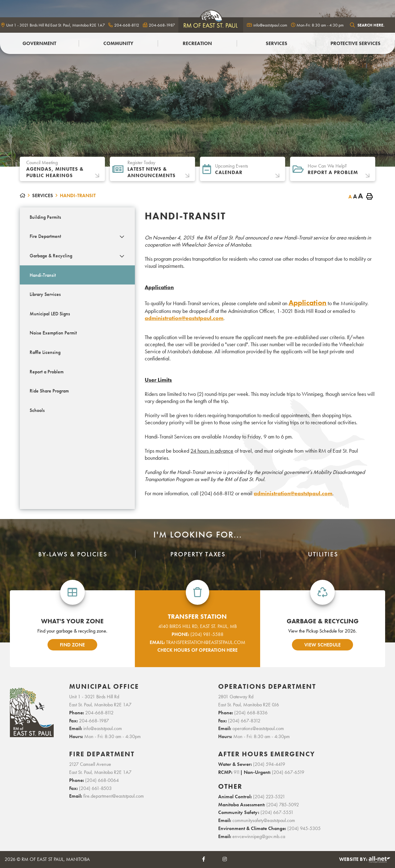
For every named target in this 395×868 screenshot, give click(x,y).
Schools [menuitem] (37, 410)
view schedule (322, 645)
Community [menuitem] (118, 43)
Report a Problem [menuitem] (47, 372)
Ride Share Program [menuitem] (49, 391)
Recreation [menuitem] (197, 43)
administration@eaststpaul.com (184, 318)
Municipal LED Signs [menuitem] (50, 314)
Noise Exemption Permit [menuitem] (53, 333)
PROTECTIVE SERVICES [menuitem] (355, 43)
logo (211, 25)
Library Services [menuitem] (45, 294)
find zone (72, 645)
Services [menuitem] (276, 43)
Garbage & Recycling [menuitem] (51, 256)
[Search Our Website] (371, 25)
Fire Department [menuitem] (45, 236)
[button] (122, 237)
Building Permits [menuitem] (45, 217)
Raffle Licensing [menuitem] (45, 352)
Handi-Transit (78, 195)
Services (43, 195)
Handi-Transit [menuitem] (43, 275)
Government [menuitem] (39, 43)
